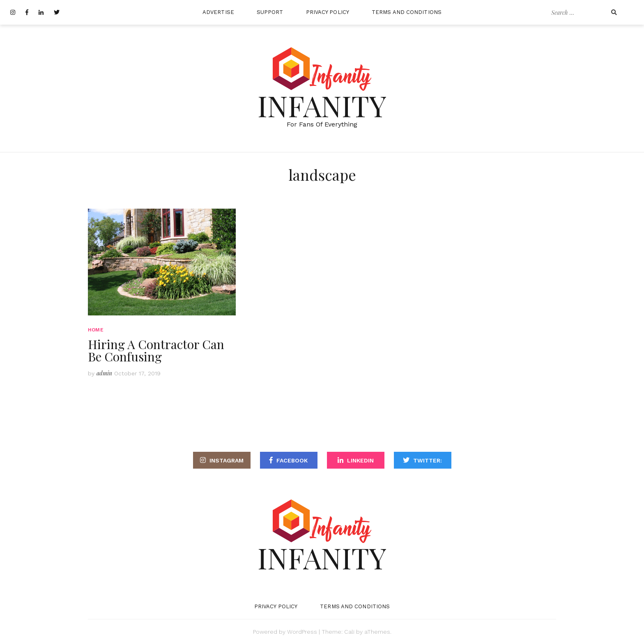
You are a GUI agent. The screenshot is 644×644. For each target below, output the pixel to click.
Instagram (227, 460)
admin (104, 373)
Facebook (292, 460)
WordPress (302, 632)
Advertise (218, 12)
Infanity (322, 105)
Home (96, 330)
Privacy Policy (328, 12)
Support (270, 12)
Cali (349, 632)
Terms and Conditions (407, 12)
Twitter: (428, 460)
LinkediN (360, 460)
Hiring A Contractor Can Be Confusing (156, 350)
